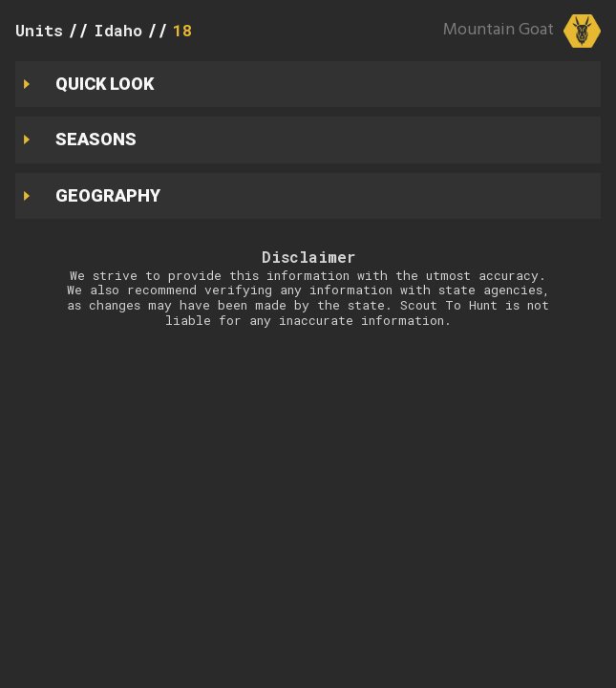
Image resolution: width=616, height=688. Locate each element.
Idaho (118, 30)
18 (182, 30)
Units (39, 30)
